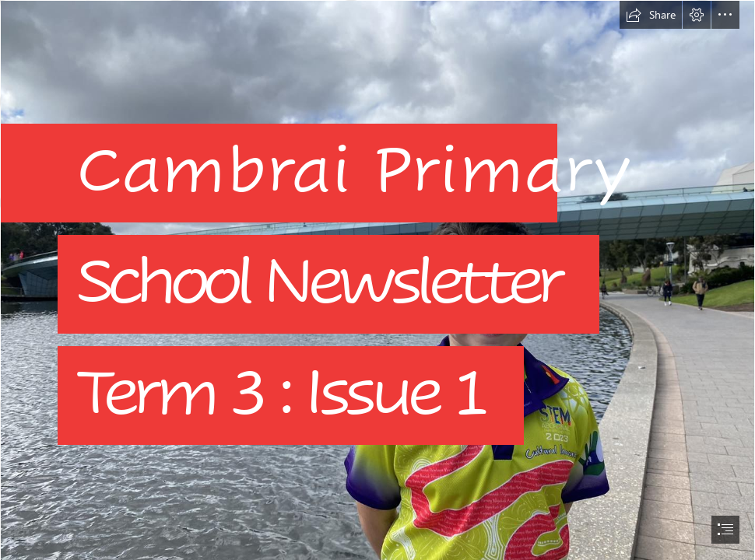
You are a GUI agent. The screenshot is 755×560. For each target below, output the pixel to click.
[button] (651, 15)
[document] (377, 280)
